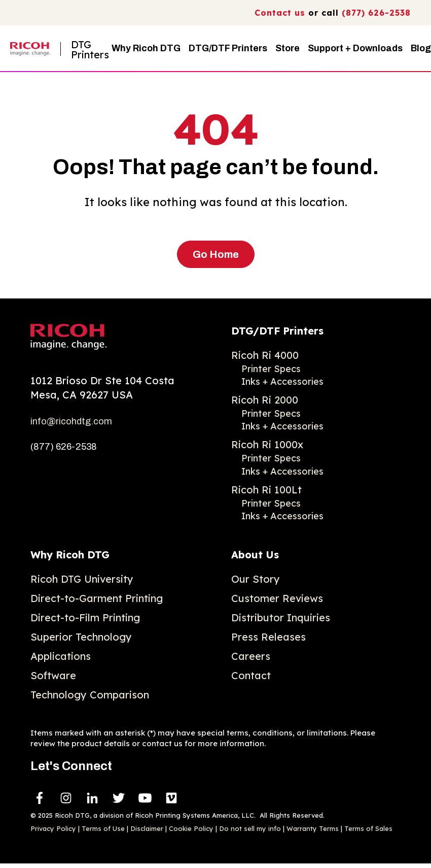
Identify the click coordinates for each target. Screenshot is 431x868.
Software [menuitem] (53, 675)
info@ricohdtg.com (71, 421)
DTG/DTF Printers (228, 48)
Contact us (280, 13)
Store (288, 48)
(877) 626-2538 (376, 13)
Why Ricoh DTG (146, 48)
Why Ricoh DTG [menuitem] (70, 555)
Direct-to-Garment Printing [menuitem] (97, 598)
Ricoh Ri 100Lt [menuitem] (266, 490)
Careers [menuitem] (251, 656)
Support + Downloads (355, 48)
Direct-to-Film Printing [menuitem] (85, 617)
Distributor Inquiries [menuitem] (281, 617)
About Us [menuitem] (255, 555)
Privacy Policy (53, 828)
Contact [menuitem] (251, 675)
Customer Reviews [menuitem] (277, 598)
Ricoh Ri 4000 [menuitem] (265, 355)
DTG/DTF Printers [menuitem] (277, 331)
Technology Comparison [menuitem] (90, 695)
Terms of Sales (368, 828)
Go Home (216, 254)
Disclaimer (147, 828)
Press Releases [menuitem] (268, 637)
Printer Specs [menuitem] (271, 369)
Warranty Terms (313, 828)
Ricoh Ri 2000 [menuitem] (265, 400)
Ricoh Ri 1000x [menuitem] (267, 444)
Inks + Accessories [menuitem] (282, 381)
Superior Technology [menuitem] (81, 637)
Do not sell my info (250, 828)
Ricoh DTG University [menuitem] (82, 579)
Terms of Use (103, 828)
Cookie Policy (191, 828)
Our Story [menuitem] (256, 579)
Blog (421, 48)
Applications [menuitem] (61, 656)
